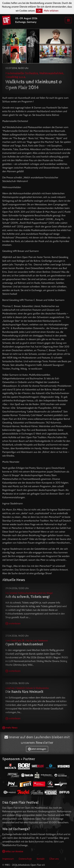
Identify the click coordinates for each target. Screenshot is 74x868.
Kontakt (41, 859)
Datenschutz (25, 859)
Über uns (54, 859)
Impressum (8, 859)
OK (39, 11)
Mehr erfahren (51, 11)
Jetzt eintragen (37, 749)
